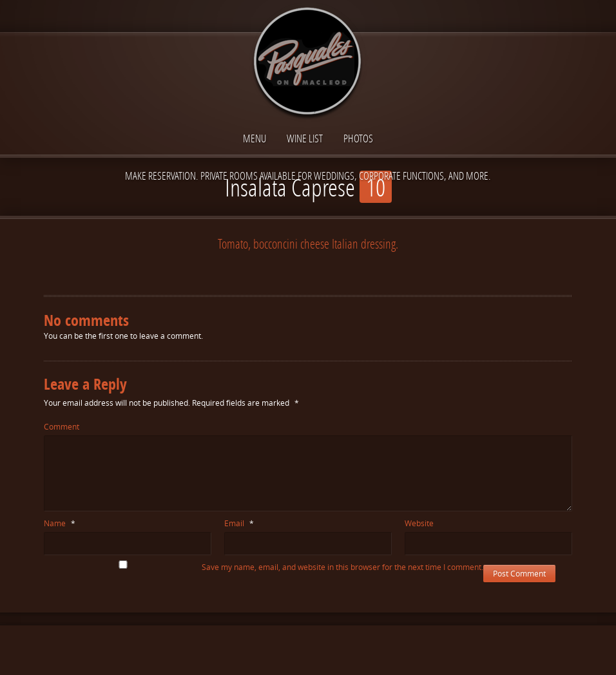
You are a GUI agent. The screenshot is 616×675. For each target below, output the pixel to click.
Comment (62, 427)
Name (60, 523)
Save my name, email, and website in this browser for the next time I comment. (342, 567)
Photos (358, 138)
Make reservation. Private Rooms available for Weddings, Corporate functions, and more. (308, 176)
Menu (255, 138)
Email (239, 523)
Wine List (305, 138)
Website (419, 523)
